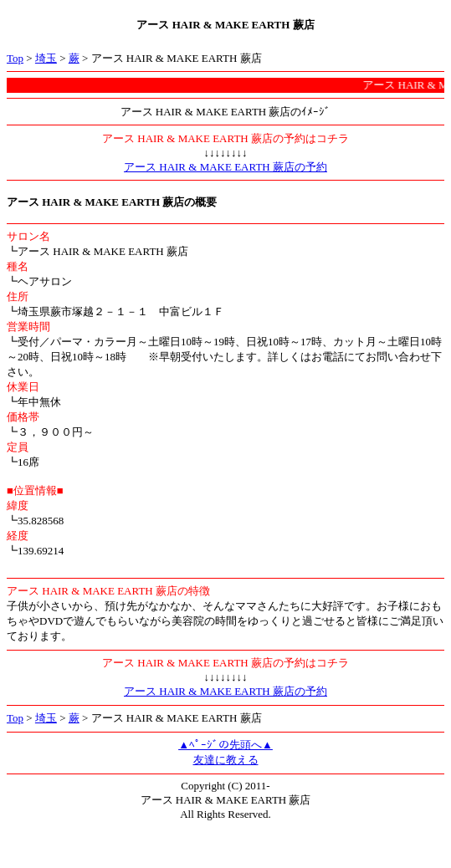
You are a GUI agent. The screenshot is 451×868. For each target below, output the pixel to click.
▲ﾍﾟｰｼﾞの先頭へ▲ (225, 745)
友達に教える (226, 760)
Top (15, 58)
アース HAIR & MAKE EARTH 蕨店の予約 (225, 167)
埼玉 (46, 58)
